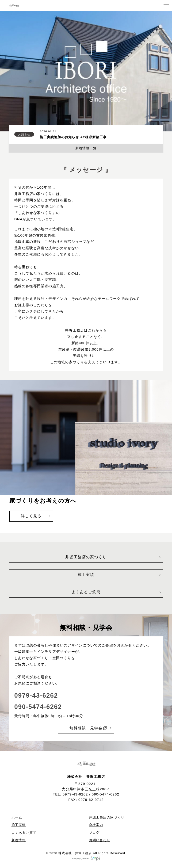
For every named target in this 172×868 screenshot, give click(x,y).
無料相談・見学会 (88, 728)
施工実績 (86, 575)
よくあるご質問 (86, 592)
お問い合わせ (100, 840)
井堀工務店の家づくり (86, 557)
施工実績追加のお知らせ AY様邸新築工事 (73, 137)
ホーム (17, 817)
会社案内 (96, 825)
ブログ (94, 833)
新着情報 (19, 840)
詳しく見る (31, 516)
